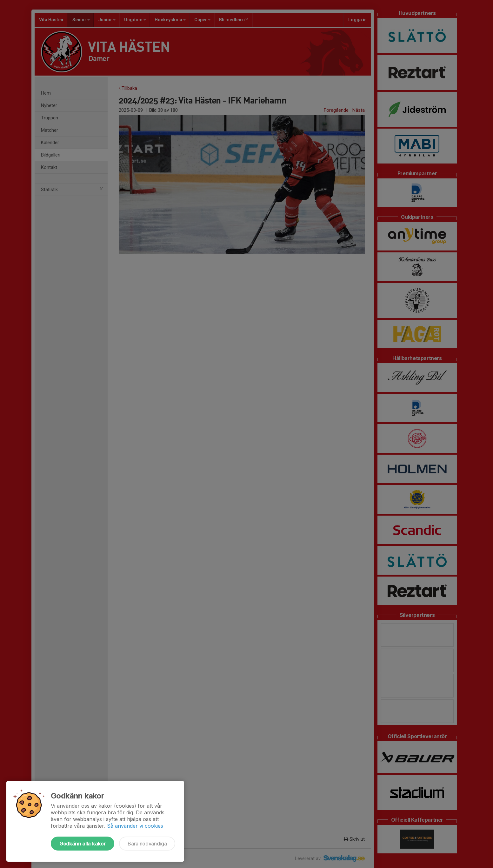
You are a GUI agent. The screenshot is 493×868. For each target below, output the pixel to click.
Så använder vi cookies (135, 826)
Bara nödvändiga (147, 844)
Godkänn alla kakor (83, 844)
